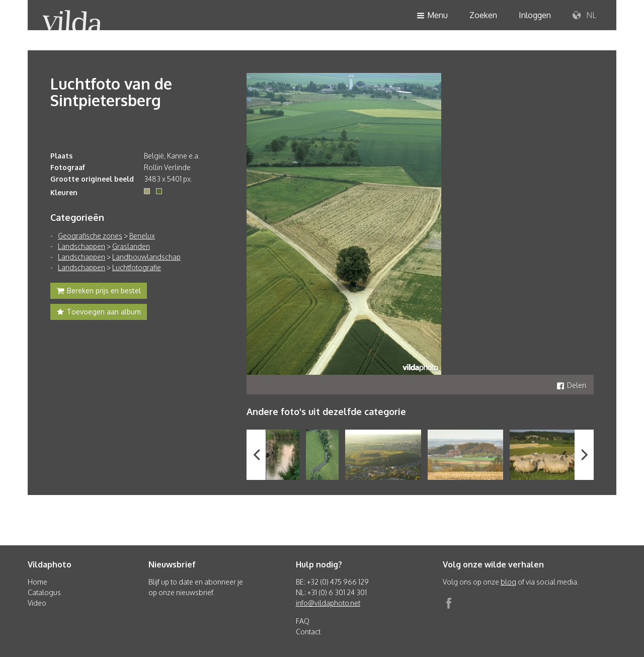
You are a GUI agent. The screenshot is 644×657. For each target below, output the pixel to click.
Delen (571, 385)
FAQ (303, 621)
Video (37, 603)
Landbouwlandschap (146, 257)
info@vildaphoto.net (328, 603)
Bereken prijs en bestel (99, 292)
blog (508, 582)
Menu (432, 16)
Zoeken (483, 15)
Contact (308, 632)
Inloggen (535, 15)
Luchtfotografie (137, 267)
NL (584, 16)
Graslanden (131, 246)
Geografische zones (90, 236)
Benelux (142, 236)
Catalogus (44, 592)
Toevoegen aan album (99, 313)
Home (37, 582)
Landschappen (82, 246)
